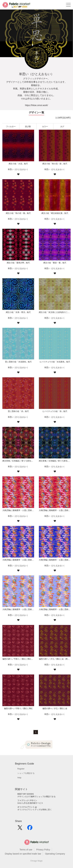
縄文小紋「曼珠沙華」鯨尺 (18, 263)
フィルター (11, 127)
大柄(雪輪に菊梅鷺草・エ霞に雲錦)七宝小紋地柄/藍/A (55, 560)
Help (19, 778)
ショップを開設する (26, 773)
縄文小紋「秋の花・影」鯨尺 (55, 164)
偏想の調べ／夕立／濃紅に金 (55, 708)
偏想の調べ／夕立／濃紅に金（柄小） (55, 659)
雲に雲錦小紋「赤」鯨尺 (18, 411)
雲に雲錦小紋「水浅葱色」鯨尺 (18, 362)
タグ (62, 127)
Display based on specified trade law (23, 854)
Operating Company (55, 854)
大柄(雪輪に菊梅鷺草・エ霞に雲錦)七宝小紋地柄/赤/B (18, 510)
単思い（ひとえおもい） (18, 169)
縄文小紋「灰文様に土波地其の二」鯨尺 (55, 312)
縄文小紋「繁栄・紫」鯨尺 (55, 263)
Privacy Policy (43, 850)
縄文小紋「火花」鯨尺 (18, 164)
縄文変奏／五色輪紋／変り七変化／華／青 (55, 461)
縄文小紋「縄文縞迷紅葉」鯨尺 (55, 213)
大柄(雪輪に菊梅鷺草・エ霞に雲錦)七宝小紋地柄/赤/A (55, 510)
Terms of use (26, 850)
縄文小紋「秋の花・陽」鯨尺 (18, 213)
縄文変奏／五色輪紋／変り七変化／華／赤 (18, 461)
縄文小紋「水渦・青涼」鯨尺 (18, 312)
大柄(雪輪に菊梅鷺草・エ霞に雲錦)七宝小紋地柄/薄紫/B (18, 609)
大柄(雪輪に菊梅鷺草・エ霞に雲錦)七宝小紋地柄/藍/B (18, 560)
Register (21, 769)
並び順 (28, 127)
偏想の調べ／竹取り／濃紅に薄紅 (18, 708)
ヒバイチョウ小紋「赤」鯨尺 (55, 411)
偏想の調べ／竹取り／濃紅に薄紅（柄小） (18, 659)
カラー (45, 127)
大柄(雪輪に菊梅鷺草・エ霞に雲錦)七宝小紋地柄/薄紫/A (55, 609)
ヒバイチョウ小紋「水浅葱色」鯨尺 (55, 362)
